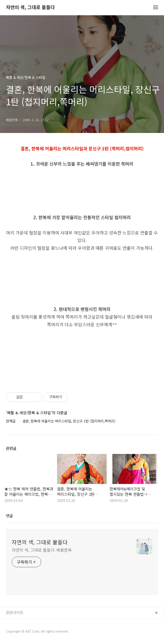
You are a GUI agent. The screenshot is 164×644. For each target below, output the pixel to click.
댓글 (9, 516)
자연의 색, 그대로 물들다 (30, 8)
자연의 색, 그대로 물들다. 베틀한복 (42, 550)
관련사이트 (15, 612)
